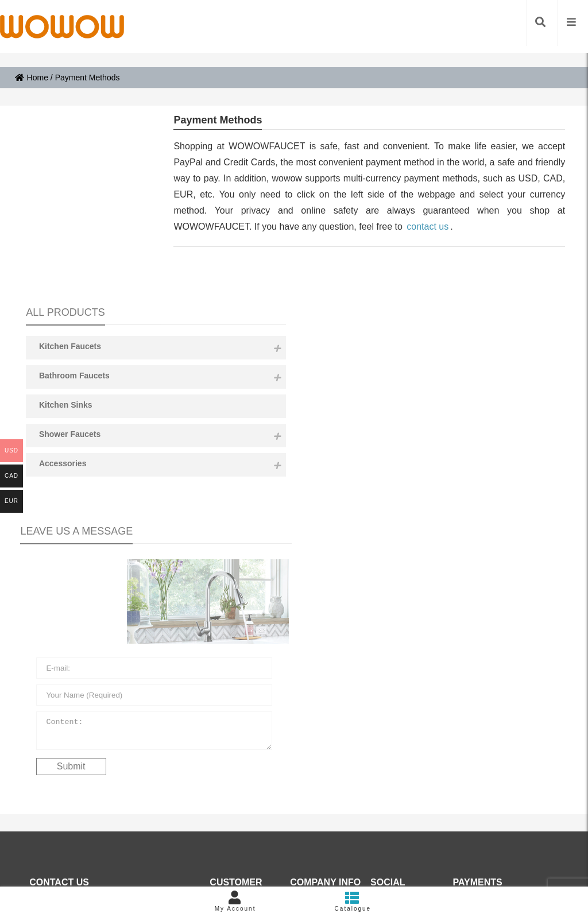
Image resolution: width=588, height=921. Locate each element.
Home (32, 78)
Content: (84, 536)
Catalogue (353, 901)
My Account (235, 901)
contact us (428, 227)
